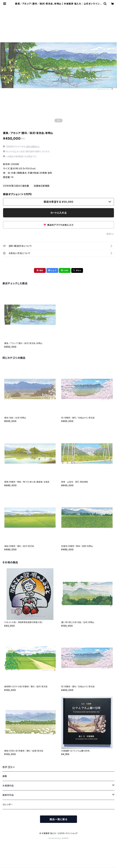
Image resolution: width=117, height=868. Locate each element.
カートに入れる (59, 213)
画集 (5, 776)
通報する (110, 234)
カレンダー (8, 804)
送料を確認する (33, 147)
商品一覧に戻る (58, 819)
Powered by (58, 838)
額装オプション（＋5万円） (18, 194)
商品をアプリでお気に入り (58, 225)
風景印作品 (8, 795)
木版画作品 (8, 786)
